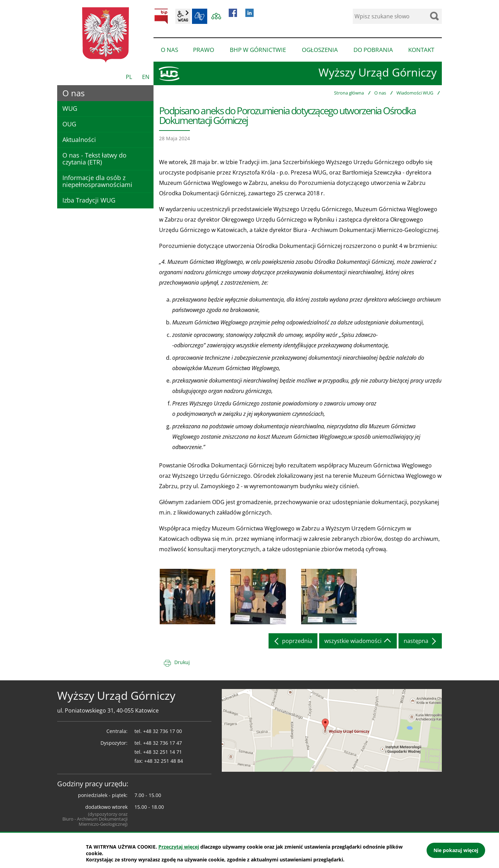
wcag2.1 (183, 16)
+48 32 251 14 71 (163, 752)
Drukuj (182, 662)
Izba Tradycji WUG (89, 200)
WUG (70, 108)
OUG (69, 124)
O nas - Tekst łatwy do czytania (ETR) (94, 159)
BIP (161, 16)
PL (129, 77)
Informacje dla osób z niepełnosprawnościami (97, 181)
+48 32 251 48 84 (164, 761)
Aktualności (79, 140)
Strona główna (349, 93)
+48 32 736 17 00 (163, 731)
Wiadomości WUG (415, 93)
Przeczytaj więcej (179, 847)
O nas (380, 93)
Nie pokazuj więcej (456, 850)
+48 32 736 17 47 (163, 743)
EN (146, 77)
